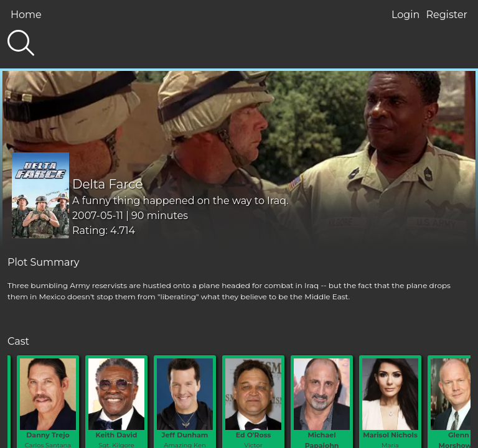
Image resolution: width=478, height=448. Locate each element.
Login (405, 15)
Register (447, 15)
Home (26, 15)
